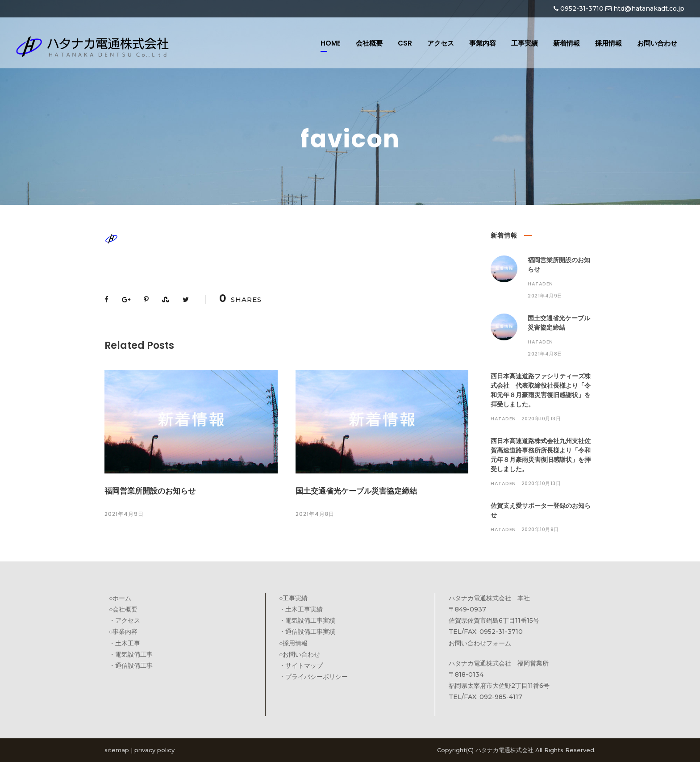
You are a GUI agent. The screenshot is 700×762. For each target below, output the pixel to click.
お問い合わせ (657, 43)
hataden (540, 284)
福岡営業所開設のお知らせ (150, 491)
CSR (405, 43)
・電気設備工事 (131, 654)
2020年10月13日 (541, 419)
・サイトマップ (301, 666)
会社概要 (369, 43)
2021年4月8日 (315, 514)
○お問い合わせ (300, 654)
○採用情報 (293, 643)
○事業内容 (123, 632)
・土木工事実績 (301, 609)
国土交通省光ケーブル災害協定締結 (356, 491)
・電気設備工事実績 (307, 620)
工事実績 (525, 43)
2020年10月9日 (540, 529)
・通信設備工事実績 (307, 632)
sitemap (117, 750)
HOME (331, 43)
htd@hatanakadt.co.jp (649, 8)
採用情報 (608, 43)
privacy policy (154, 750)
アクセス (441, 43)
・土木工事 (125, 643)
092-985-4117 (501, 697)
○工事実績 (293, 598)
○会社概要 (123, 609)
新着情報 (567, 43)
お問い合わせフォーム (480, 643)
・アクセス (125, 620)
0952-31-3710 (582, 8)
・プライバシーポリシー (313, 677)
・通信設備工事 (131, 666)
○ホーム (120, 598)
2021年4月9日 (124, 514)
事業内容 (483, 43)
